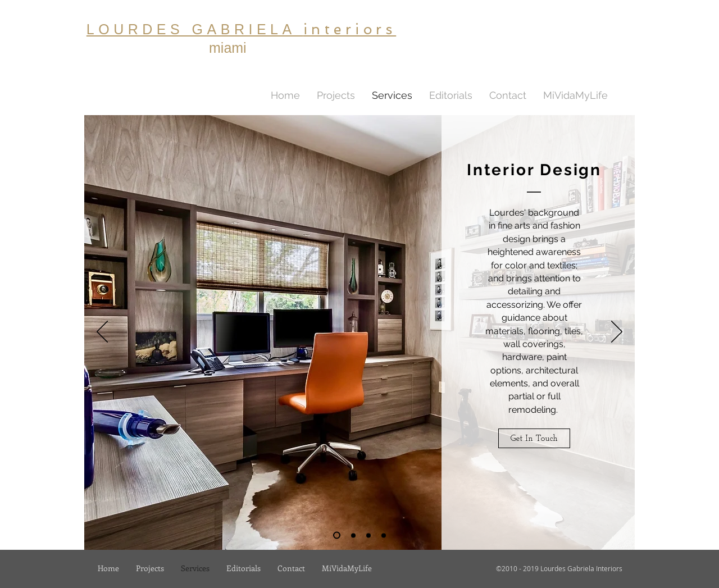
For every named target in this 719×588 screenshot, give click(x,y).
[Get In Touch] (534, 438)
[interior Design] (337, 535)
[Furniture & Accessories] (384, 535)
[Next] (617, 332)
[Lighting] (353, 535)
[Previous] (102, 332)
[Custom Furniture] (368, 535)
